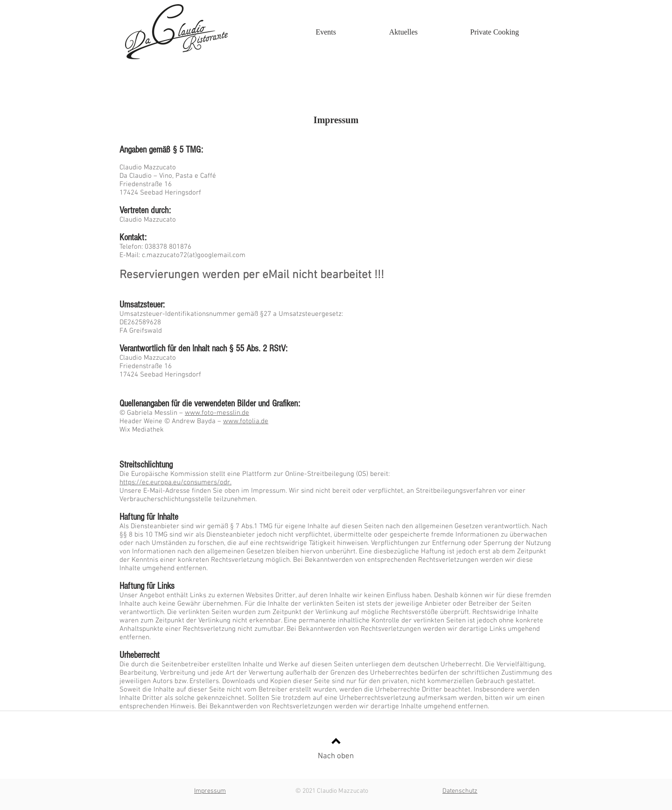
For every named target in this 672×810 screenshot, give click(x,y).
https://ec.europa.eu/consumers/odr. (175, 482)
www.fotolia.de (246, 421)
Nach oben (336, 756)
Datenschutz (460, 791)
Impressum (210, 791)
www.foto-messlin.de (217, 413)
